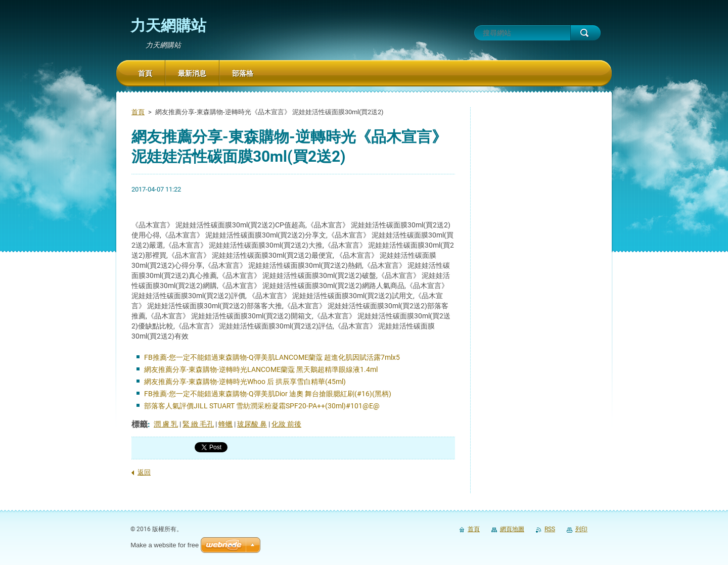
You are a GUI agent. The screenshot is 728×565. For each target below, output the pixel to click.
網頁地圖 (512, 529)
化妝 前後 (286, 424)
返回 (144, 472)
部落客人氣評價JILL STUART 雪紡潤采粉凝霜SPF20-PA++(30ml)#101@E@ (262, 406)
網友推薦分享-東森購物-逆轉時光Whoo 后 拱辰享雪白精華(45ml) (245, 382)
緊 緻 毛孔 (198, 424)
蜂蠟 (225, 424)
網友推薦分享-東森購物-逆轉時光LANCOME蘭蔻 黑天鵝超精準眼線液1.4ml (261, 369)
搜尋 (585, 33)
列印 (581, 529)
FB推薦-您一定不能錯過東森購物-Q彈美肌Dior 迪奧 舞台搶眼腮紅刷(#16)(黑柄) (268, 394)
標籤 (140, 424)
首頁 (138, 112)
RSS (550, 529)
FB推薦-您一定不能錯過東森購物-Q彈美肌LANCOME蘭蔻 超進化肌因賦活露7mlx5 (272, 357)
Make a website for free (165, 545)
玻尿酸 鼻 (252, 424)
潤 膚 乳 (166, 424)
